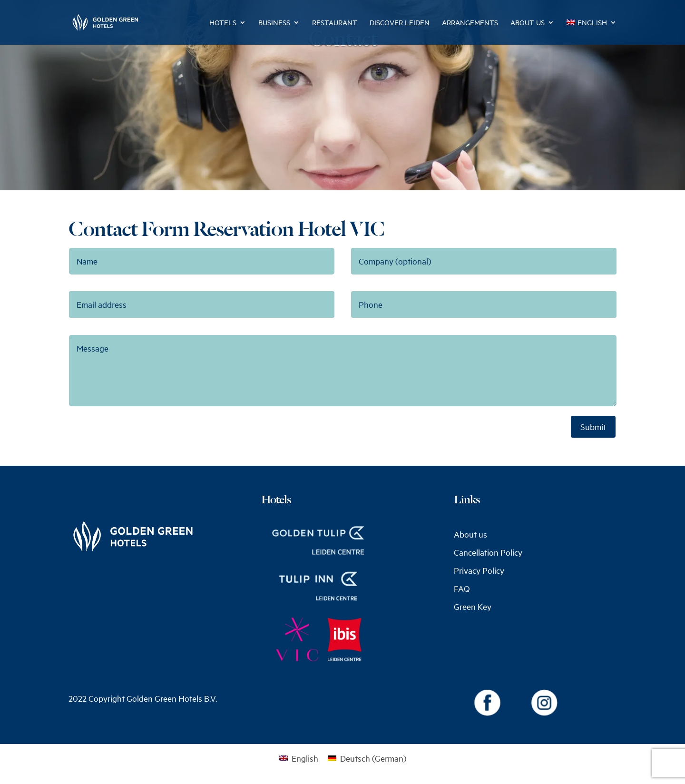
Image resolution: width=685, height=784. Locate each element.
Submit (593, 427)
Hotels (223, 23)
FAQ (462, 588)
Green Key (473, 607)
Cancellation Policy (488, 552)
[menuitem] (592, 32)
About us (528, 23)
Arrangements (470, 23)
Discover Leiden (400, 23)
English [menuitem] (305, 758)
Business (274, 23)
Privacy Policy (479, 570)
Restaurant (335, 23)
